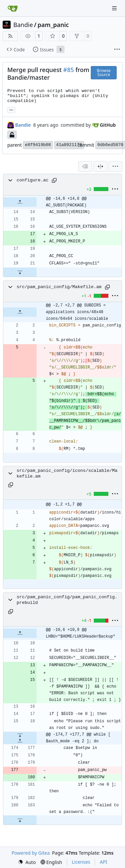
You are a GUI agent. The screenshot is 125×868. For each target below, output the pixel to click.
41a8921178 (69, 145)
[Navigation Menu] (115, 8)
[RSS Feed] (10, 36)
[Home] (13, 8)
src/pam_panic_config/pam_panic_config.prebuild (67, 600)
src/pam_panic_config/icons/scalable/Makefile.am (67, 474)
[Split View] (100, 166)
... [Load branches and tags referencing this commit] (11, 109)
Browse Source (104, 73)
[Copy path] (54, 180)
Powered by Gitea (31, 853)
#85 (68, 70)
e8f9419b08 (38, 145)
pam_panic (53, 25)
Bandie (23, 25)
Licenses (81, 862)
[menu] (115, 166)
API (103, 862)
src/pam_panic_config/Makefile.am (59, 287)
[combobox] (85, 166)
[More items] (117, 50)
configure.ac (33, 180)
